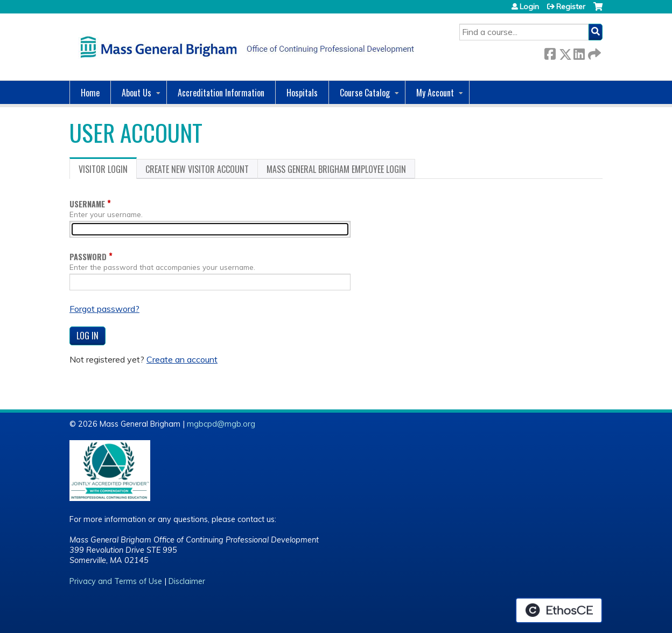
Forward (593, 52)
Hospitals (302, 93)
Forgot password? (104, 309)
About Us (136, 93)
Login (529, 6)
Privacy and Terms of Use (116, 581)
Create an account (182, 359)
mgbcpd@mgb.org (221, 424)
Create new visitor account (197, 169)
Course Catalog (365, 93)
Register (571, 6)
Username (87, 204)
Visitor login (108, 171)
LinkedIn (579, 52)
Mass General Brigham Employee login (336, 169)
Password (88, 257)
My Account (435, 93)
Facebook (550, 52)
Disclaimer (187, 581)
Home (90, 93)
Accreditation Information (221, 93)
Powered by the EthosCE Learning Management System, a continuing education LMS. (559, 610)
